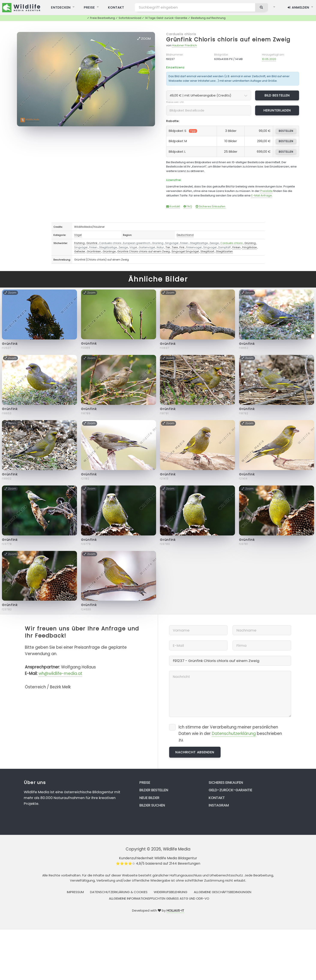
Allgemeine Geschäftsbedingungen (223, 892)
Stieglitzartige (199, 243)
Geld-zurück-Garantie (230, 790)
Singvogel (210, 247)
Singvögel (172, 243)
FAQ (188, 206)
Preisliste (266, 191)
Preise (145, 782)
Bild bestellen (277, 95)
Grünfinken (94, 251)
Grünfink (92, 243)
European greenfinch (137, 243)
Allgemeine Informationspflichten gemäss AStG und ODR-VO (159, 898)
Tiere (175, 247)
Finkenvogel (194, 247)
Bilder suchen (152, 805)
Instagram (219, 805)
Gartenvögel (147, 247)
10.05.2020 (269, 59)
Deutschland (185, 235)
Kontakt (173, 206)
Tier (168, 247)
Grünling (158, 243)
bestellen (286, 131)
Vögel (78, 235)
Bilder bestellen (154, 790)
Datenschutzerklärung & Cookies (119, 892)
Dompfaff (224, 247)
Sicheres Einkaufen (210, 206)
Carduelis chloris (181, 34)
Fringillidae (249, 247)
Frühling (79, 243)
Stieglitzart (207, 251)
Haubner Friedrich (184, 45)
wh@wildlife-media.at (60, 673)
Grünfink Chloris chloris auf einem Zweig (228, 40)
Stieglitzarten (224, 251)
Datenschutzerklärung (234, 733)
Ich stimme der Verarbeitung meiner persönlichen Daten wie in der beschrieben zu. (230, 733)
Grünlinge (109, 251)
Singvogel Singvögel (185, 251)
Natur (160, 247)
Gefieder (80, 251)
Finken (184, 243)
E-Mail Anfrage (262, 195)
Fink (182, 247)
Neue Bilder (149, 798)
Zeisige (214, 243)
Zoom (144, 38)
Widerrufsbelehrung (171, 892)
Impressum (75, 892)
